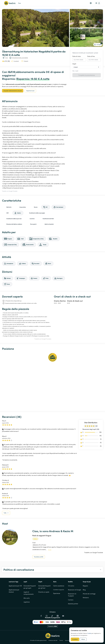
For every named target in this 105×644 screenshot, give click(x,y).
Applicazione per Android (14, 600)
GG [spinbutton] (75, 60)
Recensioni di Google (75, 599)
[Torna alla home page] (10, 3)
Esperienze (57, 602)
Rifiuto (83, 639)
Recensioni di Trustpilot (72, 604)
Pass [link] (20, 3)
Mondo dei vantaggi (89, 602)
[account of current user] (98, 3)
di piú (50, 559)
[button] (91, 3)
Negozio (85, 595)
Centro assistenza (59, 595)
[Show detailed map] (52, 381)
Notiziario (86, 606)
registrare (27, 611)
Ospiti (74, 64)
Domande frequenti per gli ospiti (30, 596)
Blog (84, 599)
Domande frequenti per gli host (45, 596)
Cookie (89, 633)
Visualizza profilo (39, 566)
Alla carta (27, 607)
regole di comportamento (29, 602)
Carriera (71, 609)
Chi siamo (71, 595)
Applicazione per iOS (15, 595)
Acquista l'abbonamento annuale (13, 91)
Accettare (75, 639)
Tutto (6, 522)
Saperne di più (30, 91)
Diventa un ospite (44, 601)
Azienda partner (73, 613)
